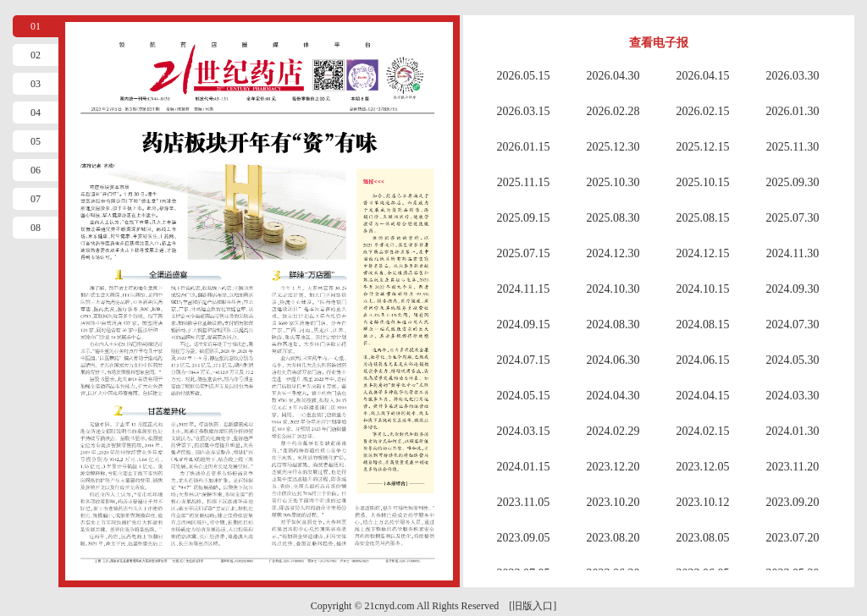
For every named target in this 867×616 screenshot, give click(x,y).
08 (36, 228)
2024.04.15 (703, 396)
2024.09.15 (524, 324)
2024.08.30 (613, 324)
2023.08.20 (613, 538)
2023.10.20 (613, 502)
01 (36, 26)
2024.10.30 (613, 289)
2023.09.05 (524, 538)
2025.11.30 (792, 147)
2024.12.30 (613, 253)
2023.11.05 (523, 502)
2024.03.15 (524, 431)
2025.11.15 (523, 182)
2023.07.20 (793, 538)
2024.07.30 (793, 324)
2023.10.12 (703, 502)
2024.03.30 (793, 396)
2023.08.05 (703, 538)
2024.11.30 (792, 253)
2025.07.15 (524, 253)
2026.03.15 (524, 111)
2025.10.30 (613, 182)
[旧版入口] (533, 606)
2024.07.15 (524, 360)
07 (36, 199)
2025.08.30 (613, 218)
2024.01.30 (793, 431)
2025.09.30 (793, 182)
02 (36, 55)
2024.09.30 (793, 289)
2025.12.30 (613, 147)
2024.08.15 (703, 324)
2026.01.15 (524, 147)
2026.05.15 (524, 76)
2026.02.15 (703, 111)
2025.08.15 (703, 218)
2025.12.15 (703, 147)
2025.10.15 (703, 182)
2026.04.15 (703, 76)
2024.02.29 (613, 431)
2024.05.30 (793, 360)
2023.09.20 (793, 502)
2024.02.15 (703, 431)
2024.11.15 (523, 289)
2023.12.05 (703, 467)
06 (36, 170)
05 (36, 141)
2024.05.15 (524, 396)
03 (36, 84)
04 (36, 113)
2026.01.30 (793, 111)
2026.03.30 (793, 76)
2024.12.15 (703, 253)
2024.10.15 (703, 289)
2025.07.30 (793, 218)
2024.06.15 (703, 360)
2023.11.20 (792, 467)
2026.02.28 (613, 111)
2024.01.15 (524, 467)
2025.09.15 (524, 218)
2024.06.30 (613, 360)
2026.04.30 (613, 76)
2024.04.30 (613, 396)
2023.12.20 (613, 467)
